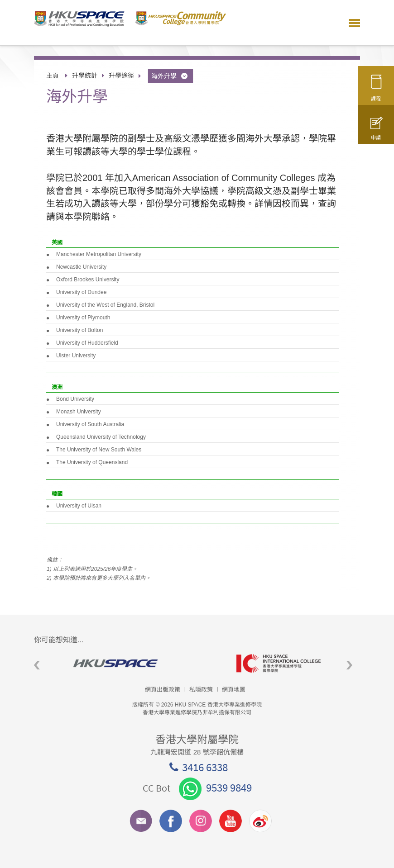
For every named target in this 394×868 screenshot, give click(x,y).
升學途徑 (121, 76)
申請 (376, 133)
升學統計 (85, 76)
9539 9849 (215, 787)
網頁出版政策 (163, 690)
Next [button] (349, 666)
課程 (376, 92)
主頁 (53, 76)
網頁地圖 (234, 690)
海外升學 (170, 76)
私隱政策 (201, 690)
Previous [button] (37, 666)
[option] (115, 663)
